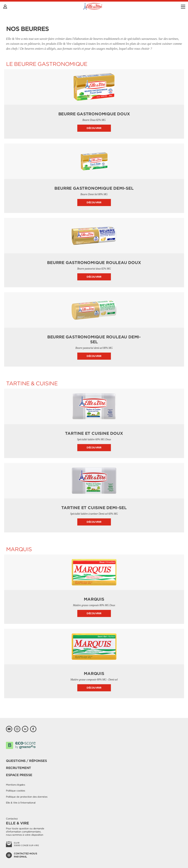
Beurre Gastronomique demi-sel (94, 188)
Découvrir (94, 128)
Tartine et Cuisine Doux (94, 433)
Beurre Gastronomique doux (94, 114)
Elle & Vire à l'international (21, 803)
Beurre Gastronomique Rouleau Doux (94, 263)
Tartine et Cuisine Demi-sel (94, 508)
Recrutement (18, 768)
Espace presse (19, 775)
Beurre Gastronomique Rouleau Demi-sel (94, 339)
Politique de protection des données (27, 797)
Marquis (94, 599)
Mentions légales (15, 785)
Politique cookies (16, 791)
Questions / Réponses (26, 761)
